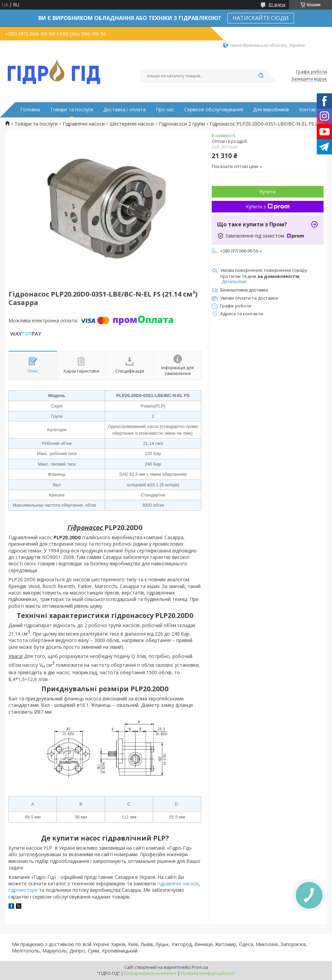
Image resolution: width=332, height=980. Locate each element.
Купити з (268, 206)
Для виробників (271, 110)
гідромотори (23, 890)
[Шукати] (261, 76)
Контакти (310, 110)
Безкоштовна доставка (244, 290)
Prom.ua (200, 967)
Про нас (165, 110)
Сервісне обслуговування (214, 110)
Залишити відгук (309, 79)
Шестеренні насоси (132, 124)
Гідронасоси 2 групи (182, 124)
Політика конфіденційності (208, 973)
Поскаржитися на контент (150, 973)
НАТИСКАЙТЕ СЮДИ (261, 18)
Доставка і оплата (124, 110)
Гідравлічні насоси (84, 124)
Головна (30, 110)
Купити (268, 192)
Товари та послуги (72, 110)
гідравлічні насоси (178, 883)
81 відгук (277, 5)
